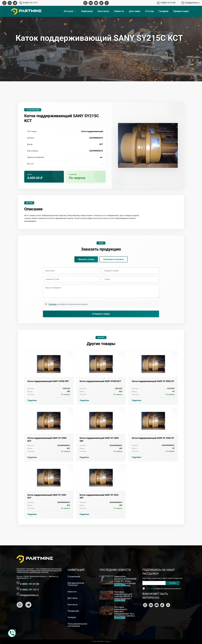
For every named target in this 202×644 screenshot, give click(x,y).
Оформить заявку (86, 259)
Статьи (150, 11)
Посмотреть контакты (114, 259)
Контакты (103, 11)
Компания (87, 11)
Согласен (53, 304)
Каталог (70, 11)
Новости (119, 11)
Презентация (181, 11)
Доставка (135, 11)
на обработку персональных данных (68, 304)
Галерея (163, 11)
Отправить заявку (101, 314)
